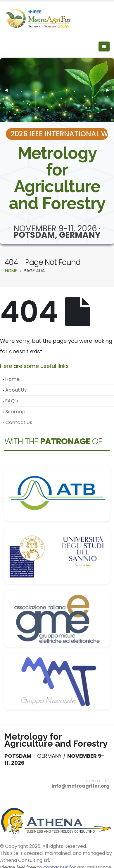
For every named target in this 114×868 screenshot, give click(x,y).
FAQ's (12, 401)
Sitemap (15, 412)
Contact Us (19, 422)
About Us (16, 390)
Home (12, 379)
